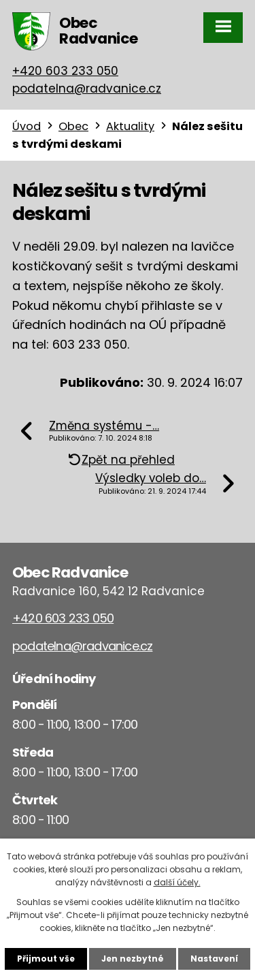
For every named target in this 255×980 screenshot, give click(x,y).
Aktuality (130, 126)
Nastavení (214, 959)
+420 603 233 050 (65, 71)
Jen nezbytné (133, 959)
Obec (73, 126)
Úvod (27, 126)
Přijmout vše (46, 959)
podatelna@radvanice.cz (87, 89)
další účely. (177, 882)
